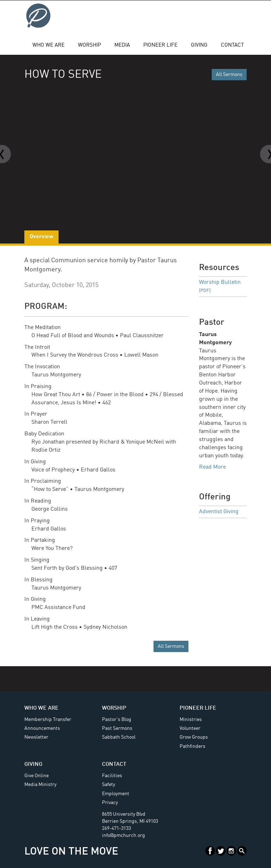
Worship (89, 45)
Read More (212, 467)
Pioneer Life (160, 45)
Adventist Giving (219, 512)
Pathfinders (192, 746)
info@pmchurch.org (124, 835)
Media (122, 45)
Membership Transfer (48, 720)
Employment (116, 794)
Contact (232, 45)
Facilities (112, 776)
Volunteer (190, 728)
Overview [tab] (41, 237)
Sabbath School (119, 737)
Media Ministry (40, 785)
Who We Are (49, 45)
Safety (109, 785)
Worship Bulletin (220, 286)
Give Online (37, 776)
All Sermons (229, 75)
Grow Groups (194, 737)
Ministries (191, 720)
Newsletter (36, 737)
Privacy (110, 803)
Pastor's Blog (117, 720)
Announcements (42, 728)
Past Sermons (117, 728)
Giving (199, 45)
